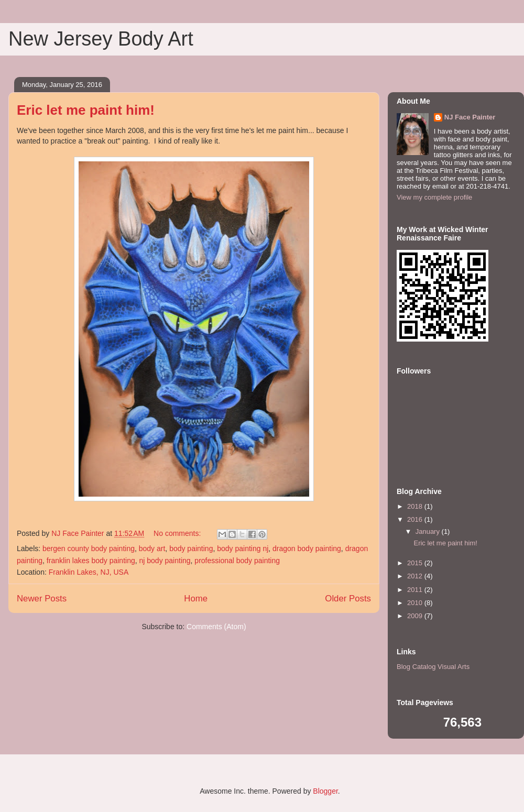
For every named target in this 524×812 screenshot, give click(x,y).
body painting (191, 548)
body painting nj (243, 548)
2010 (416, 603)
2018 (416, 506)
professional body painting (237, 561)
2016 (416, 519)
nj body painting (165, 561)
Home (196, 599)
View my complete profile (434, 197)
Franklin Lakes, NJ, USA (89, 572)
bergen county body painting (89, 548)
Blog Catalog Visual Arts (433, 667)
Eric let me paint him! (86, 110)
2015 (416, 563)
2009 (416, 616)
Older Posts (348, 599)
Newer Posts (42, 599)
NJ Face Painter (470, 117)
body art (152, 548)
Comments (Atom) (216, 627)
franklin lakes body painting (91, 561)
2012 (416, 576)
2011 (416, 590)
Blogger (325, 791)
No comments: (178, 533)
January (429, 531)
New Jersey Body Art (101, 39)
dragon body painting (307, 548)
